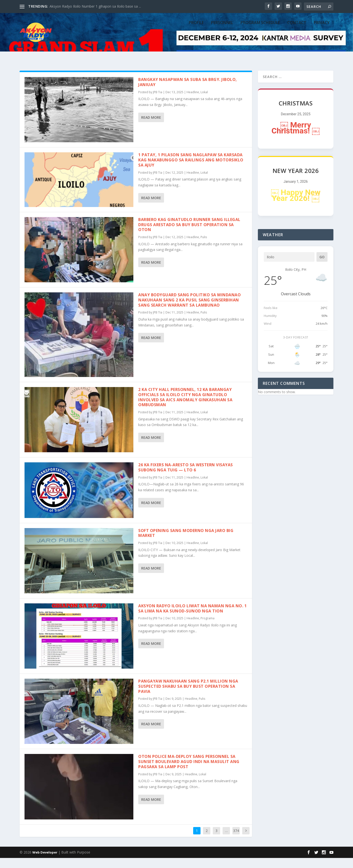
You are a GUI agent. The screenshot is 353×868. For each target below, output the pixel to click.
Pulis (204, 247)
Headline (193, 102)
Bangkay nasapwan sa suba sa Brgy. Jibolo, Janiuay (188, 92)
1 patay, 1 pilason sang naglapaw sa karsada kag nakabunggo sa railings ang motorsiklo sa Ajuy (191, 170)
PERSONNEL (222, 42)
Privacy (322, 42)
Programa (208, 628)
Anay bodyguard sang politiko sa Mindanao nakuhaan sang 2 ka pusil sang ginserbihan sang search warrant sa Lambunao (189, 310)
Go (322, 267)
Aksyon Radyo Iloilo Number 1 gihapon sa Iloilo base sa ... (95, 6)
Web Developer (45, 862)
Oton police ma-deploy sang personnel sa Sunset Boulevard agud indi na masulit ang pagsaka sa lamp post (189, 772)
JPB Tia (158, 102)
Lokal (204, 102)
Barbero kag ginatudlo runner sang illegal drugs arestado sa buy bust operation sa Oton (189, 235)
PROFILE (196, 42)
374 (236, 840)
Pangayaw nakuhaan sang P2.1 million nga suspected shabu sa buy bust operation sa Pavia (188, 696)
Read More (151, 127)
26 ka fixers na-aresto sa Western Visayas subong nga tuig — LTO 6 (186, 477)
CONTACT (297, 42)
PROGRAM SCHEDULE (260, 42)
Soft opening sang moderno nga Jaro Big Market (186, 543)
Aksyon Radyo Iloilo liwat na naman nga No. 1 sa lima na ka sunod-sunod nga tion (192, 618)
